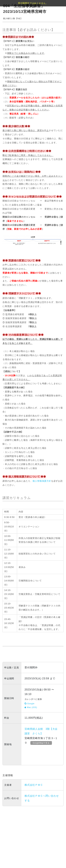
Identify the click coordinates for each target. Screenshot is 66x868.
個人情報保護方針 (42, 481)
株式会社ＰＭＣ (34, 785)
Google (29, 704)
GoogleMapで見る (41, 743)
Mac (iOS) (31, 707)
